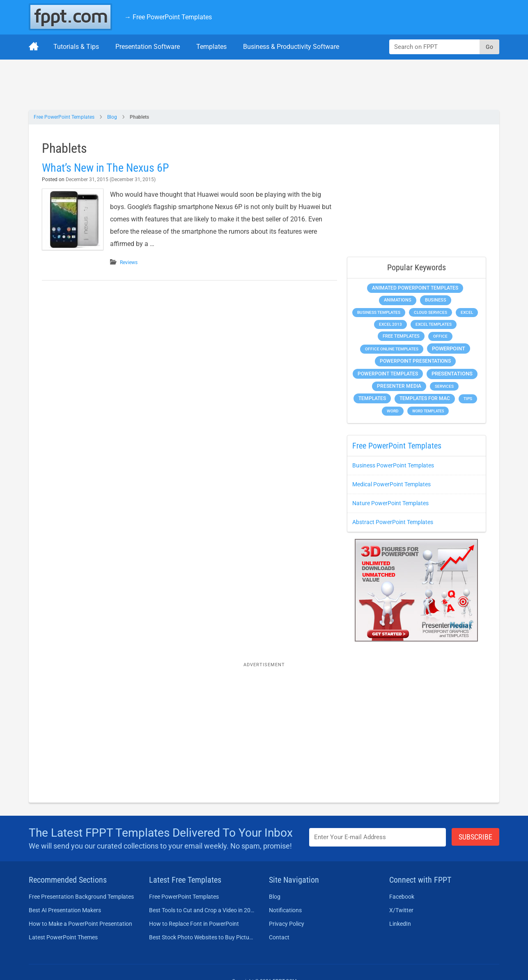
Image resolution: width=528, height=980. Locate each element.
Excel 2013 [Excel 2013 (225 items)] (390, 324)
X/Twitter (401, 910)
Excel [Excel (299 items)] (467, 312)
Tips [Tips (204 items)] (468, 399)
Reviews (129, 262)
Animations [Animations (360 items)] (398, 300)
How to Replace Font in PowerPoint (194, 924)
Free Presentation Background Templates (81, 897)
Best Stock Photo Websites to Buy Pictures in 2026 (202, 937)
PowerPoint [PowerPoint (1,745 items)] (449, 349)
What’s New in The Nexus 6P (106, 168)
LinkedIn (400, 924)
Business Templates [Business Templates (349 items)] (379, 312)
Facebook (402, 897)
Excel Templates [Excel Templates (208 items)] (434, 324)
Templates (211, 47)
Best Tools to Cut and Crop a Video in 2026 (202, 910)
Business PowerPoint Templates (393, 465)
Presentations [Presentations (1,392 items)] (452, 374)
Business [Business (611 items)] (436, 300)
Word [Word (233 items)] (393, 411)
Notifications (285, 910)
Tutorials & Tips (76, 47)
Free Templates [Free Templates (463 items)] (401, 336)
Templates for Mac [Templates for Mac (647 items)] (425, 398)
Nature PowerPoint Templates (390, 503)
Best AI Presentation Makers (65, 910)
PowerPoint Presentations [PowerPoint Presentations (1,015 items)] (415, 361)
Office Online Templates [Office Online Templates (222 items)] (392, 349)
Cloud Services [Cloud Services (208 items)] (430, 312)
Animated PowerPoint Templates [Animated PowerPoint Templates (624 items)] (415, 288)
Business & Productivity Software (291, 47)
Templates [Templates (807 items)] (372, 398)
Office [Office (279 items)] (440, 336)
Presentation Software (148, 47)
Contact (279, 937)
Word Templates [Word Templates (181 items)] (428, 411)
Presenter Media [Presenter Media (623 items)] (399, 386)
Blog (112, 117)
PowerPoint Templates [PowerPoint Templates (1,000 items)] (388, 374)
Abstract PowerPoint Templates (393, 522)
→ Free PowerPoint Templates (168, 17)
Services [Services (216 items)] (444, 386)
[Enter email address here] (378, 837)
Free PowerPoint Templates (64, 117)
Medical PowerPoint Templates (391, 484)
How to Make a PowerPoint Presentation (80, 924)
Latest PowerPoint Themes (63, 937)
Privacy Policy (287, 924)
